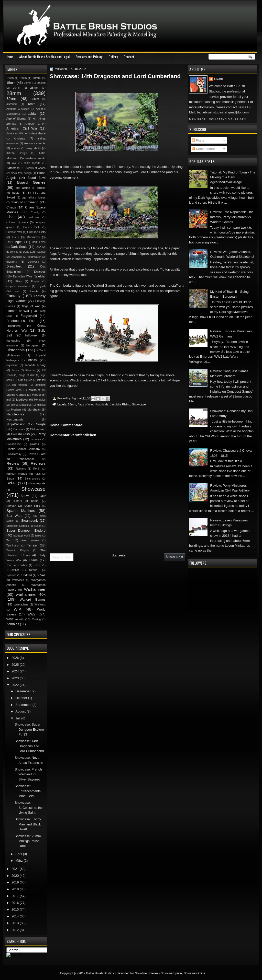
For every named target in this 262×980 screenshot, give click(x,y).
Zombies (13, 624)
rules (38, 474)
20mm (17, 88)
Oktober (22, 698)
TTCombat (13, 570)
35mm (35, 99)
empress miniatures (18, 286)
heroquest (33, 345)
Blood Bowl (36, 178)
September (24, 705)
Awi (14, 163)
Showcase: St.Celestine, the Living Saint (29, 808)
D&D (15, 237)
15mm (11, 83)
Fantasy (13, 296)
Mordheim (34, 410)
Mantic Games (16, 395)
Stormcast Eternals (18, 526)
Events (34, 291)
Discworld (33, 262)
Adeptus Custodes (18, 109)
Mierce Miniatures (21, 405)
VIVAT (41, 575)
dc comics (12, 252)
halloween (32, 335)
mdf (9, 400)
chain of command (25, 202)
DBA (39, 247)
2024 (16, 671)
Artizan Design (17, 153)
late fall (41, 380)
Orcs (14, 434)
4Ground (12, 104)
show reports (37, 483)
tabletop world (22, 536)
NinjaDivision (16, 424)
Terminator (13, 546)
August (21, 711)
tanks (38, 536)
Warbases (18, 580)
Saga (10, 478)
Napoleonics (15, 414)
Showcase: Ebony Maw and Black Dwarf (28, 824)
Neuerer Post (62, 557)
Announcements (35, 143)
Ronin (37, 469)
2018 (16, 889)
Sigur (219, 79)
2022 (16, 685)
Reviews (38, 463)
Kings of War (27, 375)
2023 (16, 678)
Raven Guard (36, 454)
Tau (9, 540)
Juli (18, 718)
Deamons (16, 257)
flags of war (85, 404)
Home (9, 57)
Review (13, 463)
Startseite (119, 555)
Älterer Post (174, 557)
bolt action (23, 188)
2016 (16, 903)
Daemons (33, 237)
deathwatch (34, 257)
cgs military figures (34, 198)
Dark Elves (39, 242)
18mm (28, 83)
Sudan (38, 526)
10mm (37, 78)
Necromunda (15, 419)
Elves (19, 281)
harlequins (13, 341)
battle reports (32, 163)
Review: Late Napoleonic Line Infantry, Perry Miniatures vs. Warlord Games (232, 217)
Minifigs (41, 405)
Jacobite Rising (120, 404)
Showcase (139, 404)
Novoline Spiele (171, 973)
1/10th (10, 78)
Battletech (13, 168)
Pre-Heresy (14, 454)
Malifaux (34, 390)
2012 (16, 930)
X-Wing (37, 619)
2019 (16, 882)
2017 (16, 896)
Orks (26, 434)
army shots (33, 148)
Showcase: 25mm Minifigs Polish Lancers (28, 841)
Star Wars (14, 516)
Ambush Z (32, 124)
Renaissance (26, 459)
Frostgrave (13, 326)
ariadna (16, 148)
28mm (72, 404)
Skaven (11, 506)
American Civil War (22, 128)
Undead (27, 575)
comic (25, 222)
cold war (34, 217)
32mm (12, 98)
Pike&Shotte (14, 444)
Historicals (102, 404)
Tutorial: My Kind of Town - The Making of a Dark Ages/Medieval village (233, 177)
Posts (198, 140)
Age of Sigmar (16, 119)
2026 (16, 658)
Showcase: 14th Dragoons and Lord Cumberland (29, 746)
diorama (12, 262)
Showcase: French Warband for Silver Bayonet (28, 774)
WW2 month (15, 619)
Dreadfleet (14, 266)
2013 (16, 923)
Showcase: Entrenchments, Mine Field (28, 791)
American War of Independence (26, 133)
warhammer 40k (31, 594)
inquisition (12, 365)
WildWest (40, 605)
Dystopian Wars (23, 277)
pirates (34, 444)
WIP (17, 609)
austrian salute (35, 158)
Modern (16, 410)
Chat (11, 217)
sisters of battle (26, 501)
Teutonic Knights (18, 550)
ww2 (32, 614)
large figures (25, 380)
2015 (16, 909)
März (19, 861)
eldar (42, 276)
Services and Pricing (89, 57)
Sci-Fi (11, 483)
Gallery (113, 57)
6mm (32, 104)
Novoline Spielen (146, 973)
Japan (15, 370)
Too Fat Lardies (17, 565)
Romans (21, 469)
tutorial (34, 570)
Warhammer (35, 589)
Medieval (22, 400)
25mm (34, 88)
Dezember (23, 691)
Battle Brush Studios (100, 973)
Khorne (30, 370)
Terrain (32, 545)
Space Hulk (32, 506)
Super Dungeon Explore (26, 530)
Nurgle (41, 424)
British (41, 188)
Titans (33, 560)
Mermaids (40, 400)
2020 (16, 876)
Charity (35, 212)
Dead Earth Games (34, 252)
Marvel (36, 395)
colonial (11, 222)
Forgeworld (29, 316)
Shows (25, 496)
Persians (36, 439)
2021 (16, 869)
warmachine (21, 605)
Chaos (11, 207)
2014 (16, 916)
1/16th (23, 78)
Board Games (31, 182)
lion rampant (20, 385)
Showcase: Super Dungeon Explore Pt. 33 (29, 729)
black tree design (21, 173)
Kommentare (203, 149)
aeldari (33, 114)
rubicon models (17, 474)
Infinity (32, 360)
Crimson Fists (36, 232)
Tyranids (11, 575)
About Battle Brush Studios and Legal (44, 57)
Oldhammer (38, 429)
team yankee (30, 540)
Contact (129, 57)
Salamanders (32, 479)
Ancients (19, 138)
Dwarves (40, 272)
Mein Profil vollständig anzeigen (217, 119)
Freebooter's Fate (21, 321)
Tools (37, 565)
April (19, 854)
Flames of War (18, 311)
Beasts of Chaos (36, 168)
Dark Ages (14, 242)
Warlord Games (33, 599)
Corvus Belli (31, 227)
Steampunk (29, 521)
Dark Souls (19, 247)
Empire (35, 281)
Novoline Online (195, 973)
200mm (41, 83)
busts (16, 193)
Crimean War (14, 232)
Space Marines (21, 511)
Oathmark (19, 429)
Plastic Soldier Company (23, 449)
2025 (16, 665)
